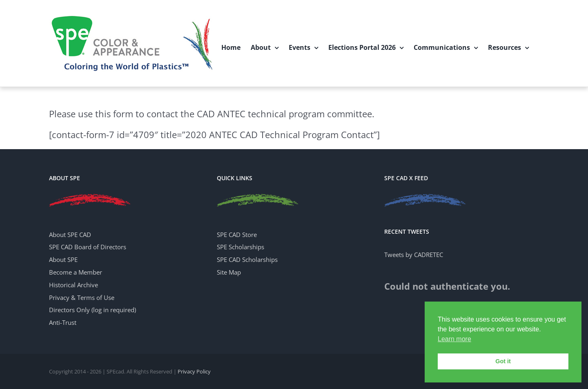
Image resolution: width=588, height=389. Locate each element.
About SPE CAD (70, 235)
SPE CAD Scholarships (247, 259)
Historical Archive (73, 285)
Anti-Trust (63, 322)
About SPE (63, 259)
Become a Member (76, 272)
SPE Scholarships (241, 247)
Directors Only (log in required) (92, 310)
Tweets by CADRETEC (414, 255)
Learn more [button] (454, 339)
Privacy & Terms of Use (82, 297)
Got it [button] (503, 361)
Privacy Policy (194, 371)
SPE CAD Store (237, 235)
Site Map (229, 272)
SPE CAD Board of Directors (88, 247)
